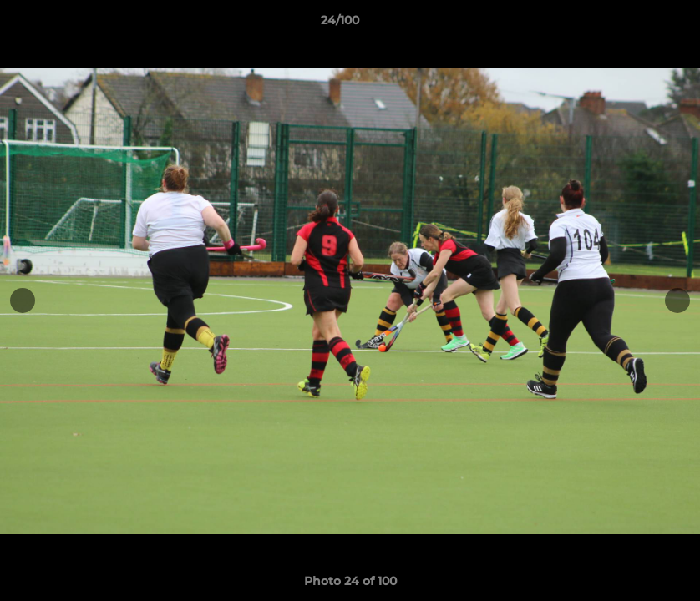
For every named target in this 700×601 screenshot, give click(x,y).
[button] (630, 24)
